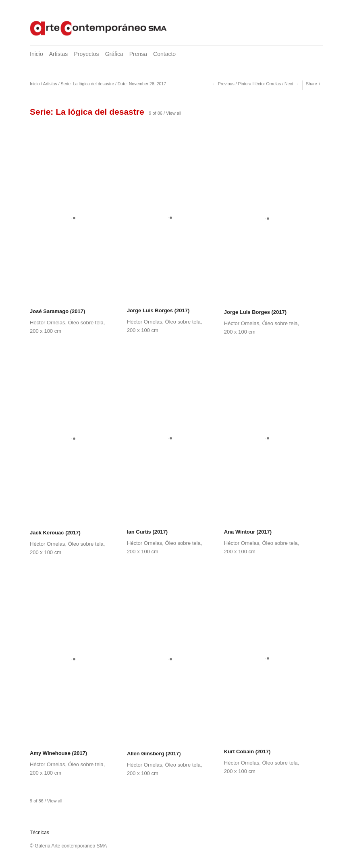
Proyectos (86, 54)
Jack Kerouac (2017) (55, 533)
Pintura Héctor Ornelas (259, 84)
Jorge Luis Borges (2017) (158, 310)
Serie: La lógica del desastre (87, 84)
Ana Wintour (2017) (248, 532)
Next (289, 84)
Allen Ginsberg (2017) (154, 754)
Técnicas (39, 833)
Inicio (36, 54)
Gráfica (114, 54)
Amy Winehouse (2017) (58, 753)
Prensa (138, 54)
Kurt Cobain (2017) (247, 752)
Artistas (59, 54)
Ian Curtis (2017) (147, 532)
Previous (226, 84)
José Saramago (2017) (57, 311)
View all (174, 113)
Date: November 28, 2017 (142, 84)
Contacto (164, 54)
